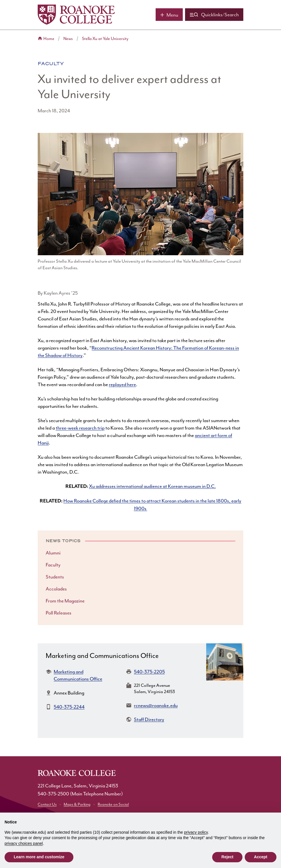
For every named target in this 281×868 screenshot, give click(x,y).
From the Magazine (65, 601)
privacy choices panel (24, 843)
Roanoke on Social (113, 804)
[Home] (76, 15)
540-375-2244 (69, 707)
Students (55, 577)
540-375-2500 (53, 794)
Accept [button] (261, 857)
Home (49, 39)
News (68, 39)
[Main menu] (169, 15)
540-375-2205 (149, 672)
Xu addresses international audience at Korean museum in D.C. (152, 486)
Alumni (53, 553)
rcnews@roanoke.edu (156, 705)
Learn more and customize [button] (39, 857)
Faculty (51, 64)
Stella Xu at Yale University (105, 39)
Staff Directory (149, 719)
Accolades (56, 589)
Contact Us (47, 804)
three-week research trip (80, 428)
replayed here (122, 384)
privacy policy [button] (196, 832)
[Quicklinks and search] (214, 15)
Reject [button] (227, 857)
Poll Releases (59, 613)
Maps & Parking (77, 804)
